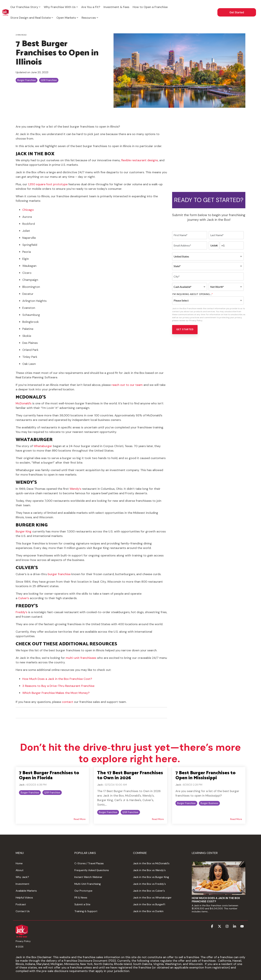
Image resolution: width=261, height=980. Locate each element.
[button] (212, 927)
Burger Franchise (27, 80)
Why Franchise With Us (61, 7)
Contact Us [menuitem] (23, 911)
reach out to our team (127, 385)
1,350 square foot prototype (48, 184)
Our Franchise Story (25, 7)
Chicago (28, 210)
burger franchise (59, 574)
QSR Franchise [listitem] (52, 793)
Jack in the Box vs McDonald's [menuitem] (151, 863)
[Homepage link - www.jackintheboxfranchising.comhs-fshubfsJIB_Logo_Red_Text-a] (22, 936)
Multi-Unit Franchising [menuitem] (88, 884)
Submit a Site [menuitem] (82, 904)
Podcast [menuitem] (21, 904)
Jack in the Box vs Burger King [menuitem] (151, 877)
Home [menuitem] (19, 863)
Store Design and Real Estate (32, 18)
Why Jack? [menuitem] (22, 877)
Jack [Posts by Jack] (22, 785)
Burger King (24, 531)
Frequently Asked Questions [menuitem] (92, 870)
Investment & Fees (116, 7)
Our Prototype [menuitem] (83, 891)
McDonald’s (24, 403)
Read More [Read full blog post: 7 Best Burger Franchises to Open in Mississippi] (236, 819)
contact (68, 702)
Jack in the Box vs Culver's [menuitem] (149, 891)
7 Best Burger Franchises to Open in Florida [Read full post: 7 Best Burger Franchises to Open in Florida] (49, 775)
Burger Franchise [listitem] (30, 793)
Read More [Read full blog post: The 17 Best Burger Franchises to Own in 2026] (158, 819)
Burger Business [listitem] (209, 803)
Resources (90, 18)
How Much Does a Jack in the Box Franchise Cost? (57, 679)
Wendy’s (76, 489)
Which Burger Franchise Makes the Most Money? (56, 693)
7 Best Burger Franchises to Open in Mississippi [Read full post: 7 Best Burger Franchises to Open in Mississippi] (205, 775)
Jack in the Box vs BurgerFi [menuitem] (149, 904)
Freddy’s (21, 612)
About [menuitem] (20, 870)
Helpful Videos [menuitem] (24, 898)
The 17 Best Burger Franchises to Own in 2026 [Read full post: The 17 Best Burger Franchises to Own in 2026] (130, 775)
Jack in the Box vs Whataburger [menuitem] (152, 898)
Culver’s (24, 598)
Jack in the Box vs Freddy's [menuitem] (149, 884)
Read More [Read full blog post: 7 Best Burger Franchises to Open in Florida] (80, 819)
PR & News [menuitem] (81, 898)
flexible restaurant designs (140, 160)
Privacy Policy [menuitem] (23, 941)
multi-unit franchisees (81, 658)
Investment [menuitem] (22, 884)
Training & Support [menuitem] (86, 911)
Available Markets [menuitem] (26, 891)
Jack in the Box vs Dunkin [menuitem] (148, 911)
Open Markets (67, 18)
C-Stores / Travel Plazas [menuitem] (89, 863)
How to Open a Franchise (150, 7)
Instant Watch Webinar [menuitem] (88, 877)
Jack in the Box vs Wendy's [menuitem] (149, 870)
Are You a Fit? (91, 7)
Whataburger (43, 446)
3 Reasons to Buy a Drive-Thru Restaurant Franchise (58, 686)
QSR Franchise (49, 80)
